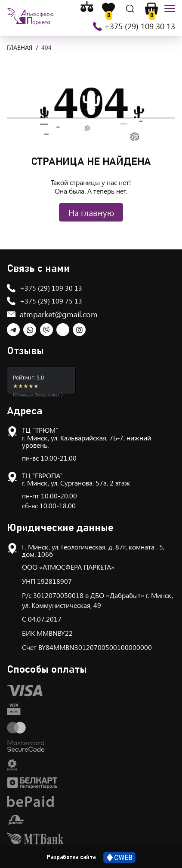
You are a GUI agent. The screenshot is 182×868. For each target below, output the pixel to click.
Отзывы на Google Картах (37, 395)
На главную (91, 212)
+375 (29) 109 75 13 (51, 301)
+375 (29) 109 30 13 (140, 26)
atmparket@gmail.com (59, 314)
